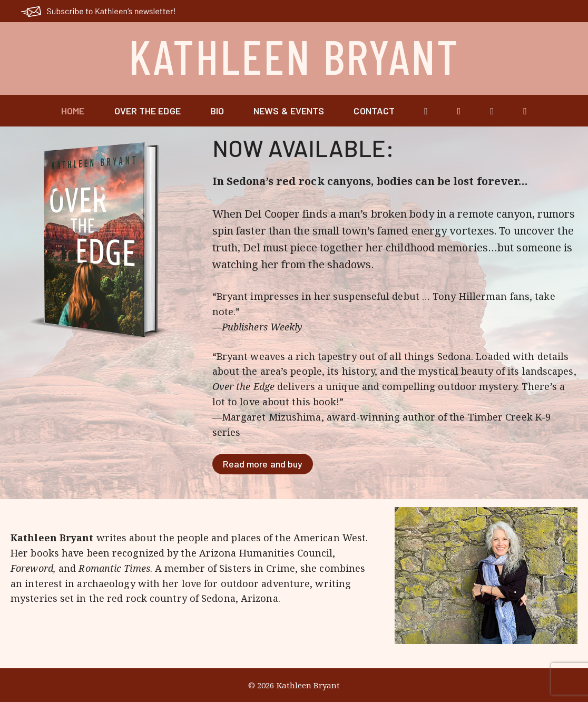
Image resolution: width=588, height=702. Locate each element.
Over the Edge (148, 111)
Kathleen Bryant (294, 56)
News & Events (289, 111)
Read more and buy (263, 464)
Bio (217, 111)
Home (73, 111)
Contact (374, 111)
